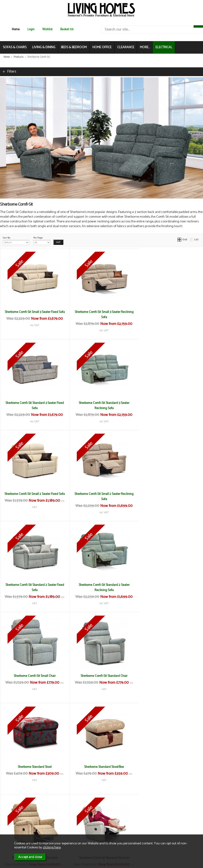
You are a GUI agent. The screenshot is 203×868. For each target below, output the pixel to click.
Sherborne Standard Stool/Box (169, 585)
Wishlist (47, 29)
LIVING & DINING (44, 47)
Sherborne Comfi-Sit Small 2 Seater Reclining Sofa (169, 406)
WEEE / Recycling (67, 826)
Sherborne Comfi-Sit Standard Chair (34, 585)
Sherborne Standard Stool (101, 585)
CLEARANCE (126, 47)
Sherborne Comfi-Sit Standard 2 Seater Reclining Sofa (101, 497)
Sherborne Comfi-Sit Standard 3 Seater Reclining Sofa (34, 406)
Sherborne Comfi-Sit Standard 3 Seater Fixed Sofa (169, 315)
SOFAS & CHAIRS (15, 47)
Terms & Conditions (69, 811)
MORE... (145, 47)
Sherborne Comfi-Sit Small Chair (169, 494)
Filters (12, 71)
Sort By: (16, 240)
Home (16, 29)
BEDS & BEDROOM (74, 47)
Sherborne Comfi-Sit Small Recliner (34, 676)
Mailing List (14, 826)
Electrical (13, 831)
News (11, 811)
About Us (13, 816)
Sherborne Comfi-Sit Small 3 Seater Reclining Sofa (101, 315)
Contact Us (14, 821)
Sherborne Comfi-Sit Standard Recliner (101, 676)
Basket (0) (67, 29)
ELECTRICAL (164, 47)
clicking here (52, 847)
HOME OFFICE (102, 47)
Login (31, 29)
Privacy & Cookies (68, 821)
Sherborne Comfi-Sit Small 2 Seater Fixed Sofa (101, 406)
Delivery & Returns (68, 816)
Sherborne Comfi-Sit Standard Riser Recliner (34, 767)
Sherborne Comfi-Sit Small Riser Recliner (169, 676)
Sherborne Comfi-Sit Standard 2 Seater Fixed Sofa (34, 497)
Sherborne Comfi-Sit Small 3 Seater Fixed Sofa (34, 315)
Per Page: (42, 240)
